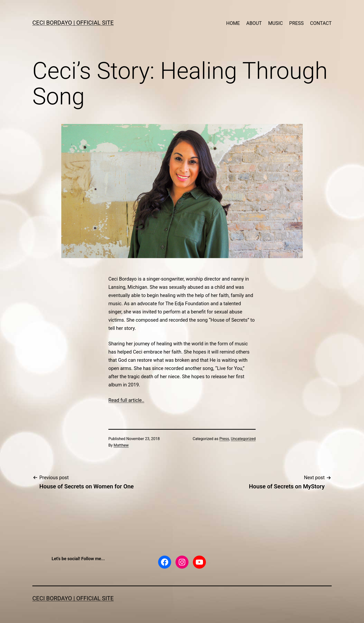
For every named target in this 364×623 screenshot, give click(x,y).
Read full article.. (126, 400)
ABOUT (254, 23)
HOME (233, 23)
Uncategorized (243, 439)
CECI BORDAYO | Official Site (73, 23)
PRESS (296, 23)
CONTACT (321, 23)
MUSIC (276, 23)
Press (224, 439)
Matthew (121, 445)
